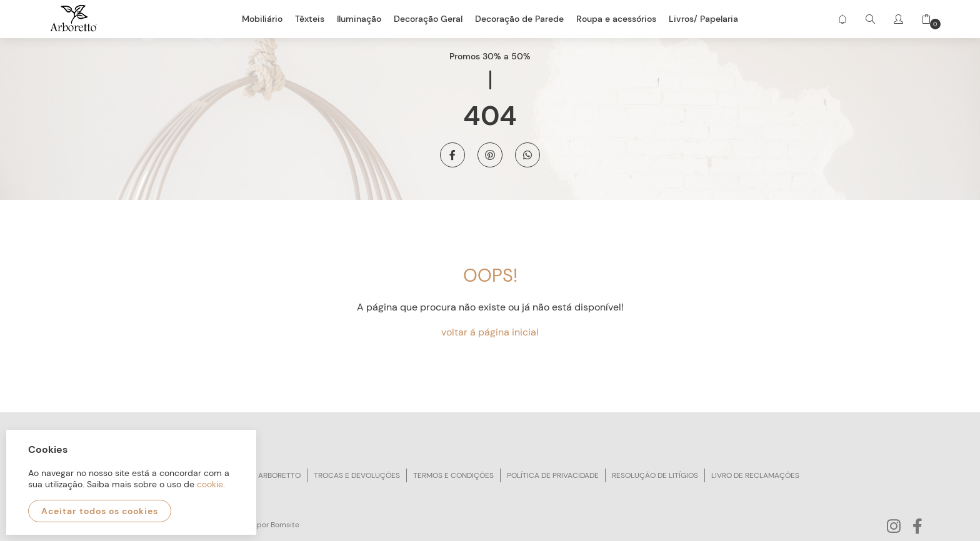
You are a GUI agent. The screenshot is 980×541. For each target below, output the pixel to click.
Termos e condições (453, 475)
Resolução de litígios (655, 475)
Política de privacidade (553, 475)
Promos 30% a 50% (490, 56)
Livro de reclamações (755, 475)
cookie (210, 484)
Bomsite (285, 525)
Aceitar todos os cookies (100, 511)
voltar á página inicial (490, 332)
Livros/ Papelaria (703, 19)
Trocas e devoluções (357, 475)
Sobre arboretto (267, 475)
